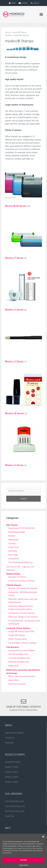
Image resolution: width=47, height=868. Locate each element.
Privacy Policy (24, 866)
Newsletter (9, 743)
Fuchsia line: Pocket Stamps (21, 613)
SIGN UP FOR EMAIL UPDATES (23, 707)
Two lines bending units (19, 658)
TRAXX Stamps (14, 585)
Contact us (10, 738)
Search (24, 499)
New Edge (13, 555)
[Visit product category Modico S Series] (23, 342)
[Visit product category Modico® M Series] (23, 186)
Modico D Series (12, 782)
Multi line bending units (19, 662)
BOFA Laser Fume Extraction (22, 676)
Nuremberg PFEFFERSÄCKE (22, 528)
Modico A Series (12, 772)
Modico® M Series (13, 762)
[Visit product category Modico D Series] (23, 446)
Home (8, 32)
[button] (43, 838)
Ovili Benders (13, 647)
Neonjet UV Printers (17, 577)
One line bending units (18, 654)
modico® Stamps (17, 635)
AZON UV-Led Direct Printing (21, 581)
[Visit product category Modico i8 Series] (23, 394)
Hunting (12, 543)
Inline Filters (14, 680)
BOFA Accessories (17, 684)
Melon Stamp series (18, 639)
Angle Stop (13, 666)
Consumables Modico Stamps (22, 643)
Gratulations (14, 559)
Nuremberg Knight (17, 532)
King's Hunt (14, 547)
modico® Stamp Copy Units (21, 631)
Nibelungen (13, 540)
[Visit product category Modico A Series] (23, 290)
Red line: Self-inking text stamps (23, 588)
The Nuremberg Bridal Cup (20, 562)
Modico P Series (12, 767)
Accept (23, 861)
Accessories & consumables (21, 650)
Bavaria (12, 536)
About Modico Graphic (14, 733)
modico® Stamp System (18, 628)
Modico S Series (12, 777)
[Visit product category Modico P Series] (23, 238)
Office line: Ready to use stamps (23, 617)
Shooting (12, 551)
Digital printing (13, 574)
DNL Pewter (12, 525)
